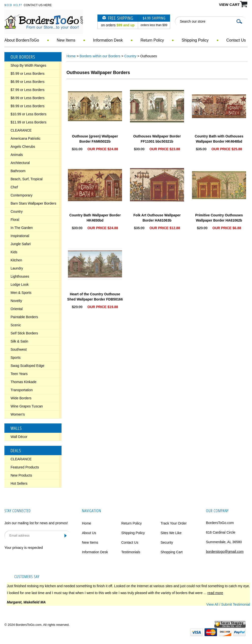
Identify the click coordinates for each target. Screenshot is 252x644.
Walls (16, 428)
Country (17, 211)
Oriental (17, 309)
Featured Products (25, 467)
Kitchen (16, 260)
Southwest (19, 349)
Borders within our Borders (100, 56)
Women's (18, 414)
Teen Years (19, 374)
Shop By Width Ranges (28, 65)
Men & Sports (21, 293)
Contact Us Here (38, 5)
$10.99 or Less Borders (29, 114)
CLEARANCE (21, 130)
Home (71, 56)
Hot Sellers (19, 483)
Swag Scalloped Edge (27, 366)
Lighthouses (20, 276)
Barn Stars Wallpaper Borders (33, 203)
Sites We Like (171, 533)
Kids (14, 252)
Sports (16, 358)
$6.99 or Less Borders (28, 82)
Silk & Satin (19, 341)
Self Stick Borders (24, 333)
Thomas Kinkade (24, 382)
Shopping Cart (172, 552)
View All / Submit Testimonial (228, 604)
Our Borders (23, 57)
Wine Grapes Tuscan (27, 406)
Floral (15, 220)
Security (167, 542)
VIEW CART (229, 5)
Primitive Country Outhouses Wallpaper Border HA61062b (219, 218)
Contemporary (22, 195)
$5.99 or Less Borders (28, 74)
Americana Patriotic (25, 138)
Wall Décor (19, 437)
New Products (21, 475)
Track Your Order (173, 523)
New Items (66, 40)
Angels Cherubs (23, 147)
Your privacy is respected (24, 548)
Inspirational (20, 236)
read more (215, 593)
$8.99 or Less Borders (28, 98)
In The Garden (22, 228)
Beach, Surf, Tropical (27, 179)
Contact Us (236, 40)
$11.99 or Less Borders (29, 122)
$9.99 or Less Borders (28, 106)
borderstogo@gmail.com (225, 552)
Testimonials (131, 552)
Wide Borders (21, 398)
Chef (14, 187)
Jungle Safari (21, 244)
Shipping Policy (195, 40)
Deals (16, 450)
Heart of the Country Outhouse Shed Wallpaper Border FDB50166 (95, 297)
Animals (17, 155)
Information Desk (108, 40)
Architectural (20, 163)
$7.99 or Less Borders (28, 90)
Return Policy (152, 40)
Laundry (17, 268)
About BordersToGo (22, 40)
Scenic (16, 325)
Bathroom (18, 171)
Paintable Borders (24, 317)
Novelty (16, 301)
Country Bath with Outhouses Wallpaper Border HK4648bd (219, 139)
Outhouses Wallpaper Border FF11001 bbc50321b (157, 139)
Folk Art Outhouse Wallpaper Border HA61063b (157, 218)
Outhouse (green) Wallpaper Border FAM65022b (95, 139)
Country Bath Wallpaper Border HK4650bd (95, 218)
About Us (89, 533)
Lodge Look (20, 285)
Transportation (22, 390)
